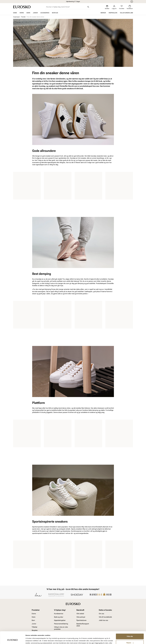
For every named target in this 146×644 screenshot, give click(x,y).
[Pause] (131, 2)
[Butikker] (107, 7)
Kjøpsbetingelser (60, 620)
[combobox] (66, 7)
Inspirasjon (113, 13)
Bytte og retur (59, 617)
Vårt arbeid (80, 614)
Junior (35, 13)
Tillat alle (130, 626)
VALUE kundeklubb (126, 13)
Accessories (45, 13)
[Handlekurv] (130, 7)
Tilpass (130, 632)
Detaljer (28, 640)
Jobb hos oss (103, 620)
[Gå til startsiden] (22, 7)
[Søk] (88, 7)
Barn (28, 13)
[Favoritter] (122, 7)
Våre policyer (81, 617)
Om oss (101, 614)
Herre (22, 13)
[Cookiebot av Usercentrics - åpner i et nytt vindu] (13, 640)
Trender (23, 17)
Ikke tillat (130, 639)
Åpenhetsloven (81, 620)
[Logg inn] (114, 7)
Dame (15, 13)
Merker (103, 13)
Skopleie (55, 13)
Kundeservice (59, 614)
